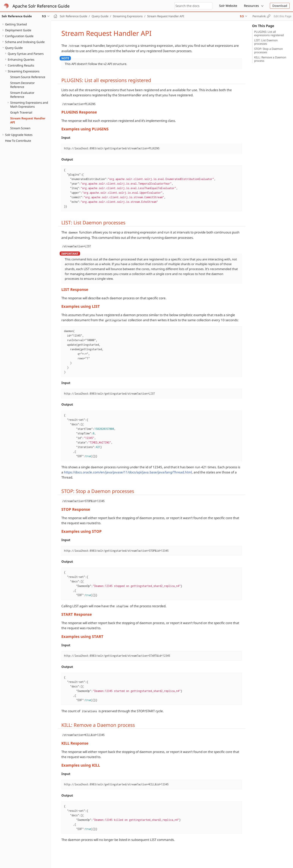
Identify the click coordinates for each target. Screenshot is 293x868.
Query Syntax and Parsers (26, 54)
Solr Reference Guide (73, 16)
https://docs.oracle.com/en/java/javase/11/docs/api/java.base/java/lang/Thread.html (128, 472)
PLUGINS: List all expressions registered (269, 33)
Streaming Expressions (24, 71)
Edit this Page (282, 16)
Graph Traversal (21, 112)
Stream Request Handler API (28, 120)
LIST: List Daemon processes (266, 42)
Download (280, 6)
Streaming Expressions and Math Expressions (29, 105)
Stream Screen (20, 128)
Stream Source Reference (28, 77)
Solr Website (228, 6)
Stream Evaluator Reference (22, 95)
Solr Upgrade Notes (19, 135)
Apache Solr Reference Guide (41, 6)
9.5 (242, 16)
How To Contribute (18, 141)
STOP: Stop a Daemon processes (268, 50)
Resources (251, 6)
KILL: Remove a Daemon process (270, 59)
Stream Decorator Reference (22, 85)
